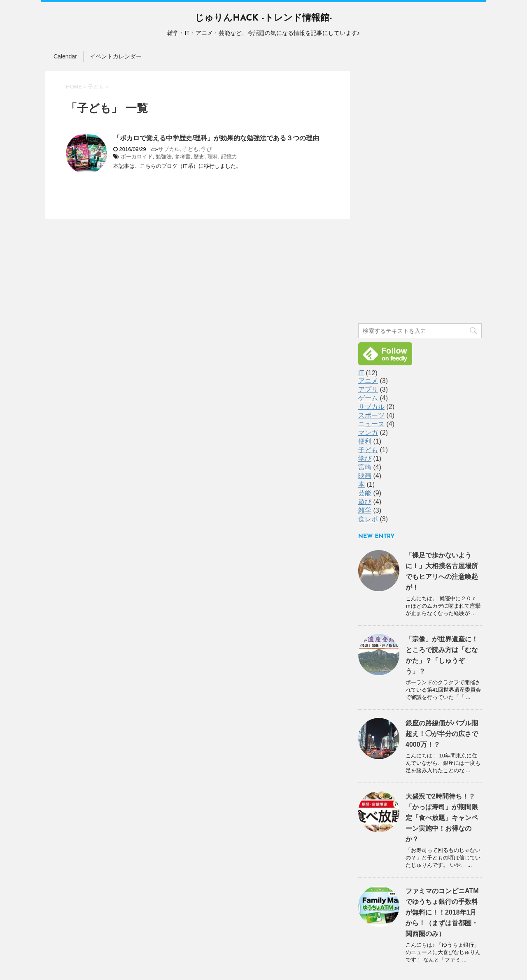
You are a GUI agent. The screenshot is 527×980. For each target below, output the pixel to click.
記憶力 (229, 157)
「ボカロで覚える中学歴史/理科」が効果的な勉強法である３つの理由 (216, 138)
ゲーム (368, 398)
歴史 (199, 157)
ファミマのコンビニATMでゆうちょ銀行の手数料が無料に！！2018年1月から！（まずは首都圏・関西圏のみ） (442, 912)
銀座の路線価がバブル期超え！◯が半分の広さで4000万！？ (442, 734)
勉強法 (164, 157)
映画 (365, 476)
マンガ (368, 433)
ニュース (371, 424)
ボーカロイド (137, 157)
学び (207, 149)
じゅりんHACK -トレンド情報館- (263, 18)
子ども (190, 149)
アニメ (368, 381)
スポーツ (371, 415)
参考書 (183, 157)
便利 (365, 441)
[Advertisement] (420, 194)
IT (361, 373)
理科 (213, 157)
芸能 (365, 493)
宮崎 (365, 467)
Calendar (65, 56)
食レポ (368, 519)
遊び (365, 502)
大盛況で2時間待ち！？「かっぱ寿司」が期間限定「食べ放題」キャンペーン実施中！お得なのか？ (442, 818)
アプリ (368, 389)
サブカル (169, 149)
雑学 (365, 510)
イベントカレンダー (116, 56)
